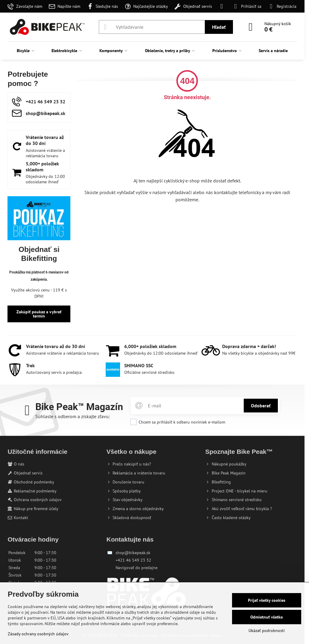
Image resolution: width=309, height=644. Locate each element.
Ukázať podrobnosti (267, 631)
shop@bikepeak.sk (133, 553)
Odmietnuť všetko (267, 617)
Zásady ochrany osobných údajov (38, 634)
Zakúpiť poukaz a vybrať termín (39, 314)
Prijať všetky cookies (267, 600)
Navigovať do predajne (137, 568)
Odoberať (261, 406)
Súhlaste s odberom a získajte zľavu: (73, 416)
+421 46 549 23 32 (133, 560)
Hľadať (219, 27)
